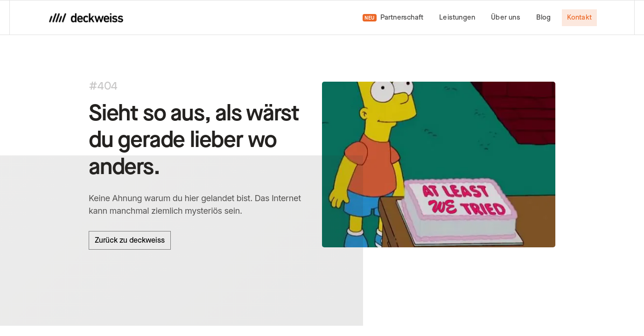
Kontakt (579, 17)
